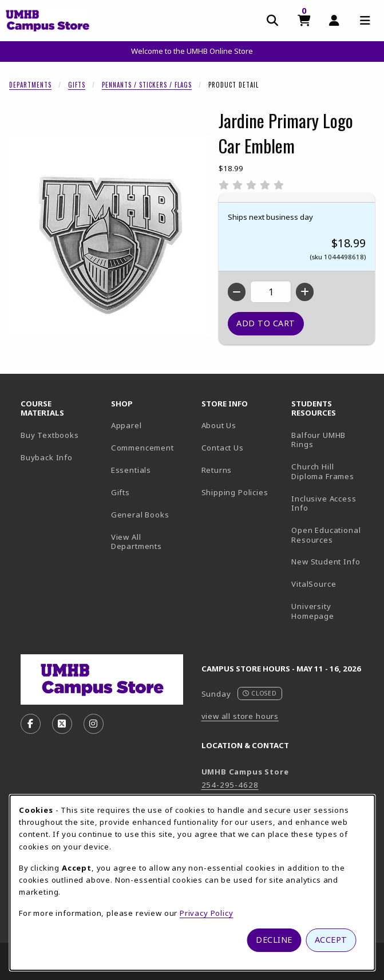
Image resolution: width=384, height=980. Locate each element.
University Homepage (332, 611)
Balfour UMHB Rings (332, 440)
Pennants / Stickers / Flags (147, 85)
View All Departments (136, 542)
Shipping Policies (235, 492)
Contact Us (223, 448)
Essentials (131, 470)
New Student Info (326, 562)
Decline (274, 940)
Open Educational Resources (326, 535)
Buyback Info (47, 457)
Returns (217, 470)
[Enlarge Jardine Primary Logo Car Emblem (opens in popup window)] (109, 236)
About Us (219, 425)
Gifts (77, 85)
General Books (140, 515)
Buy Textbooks (50, 435)
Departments (30, 85)
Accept (331, 940)
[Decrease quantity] (237, 292)
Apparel (126, 425)
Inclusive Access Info (324, 503)
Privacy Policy (207, 913)
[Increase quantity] (305, 292)
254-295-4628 (230, 785)
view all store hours (240, 716)
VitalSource (332, 584)
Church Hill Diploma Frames (332, 471)
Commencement (142, 448)
